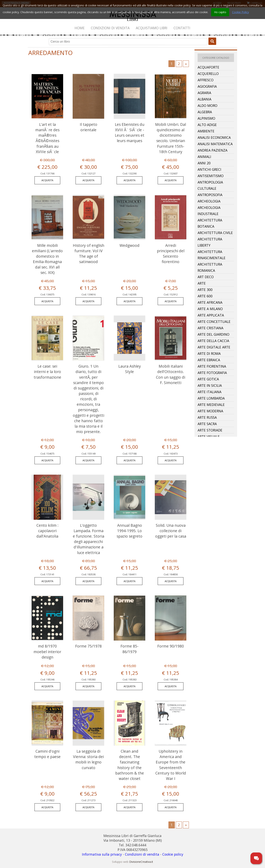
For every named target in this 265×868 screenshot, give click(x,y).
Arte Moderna (210, 411)
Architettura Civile (215, 233)
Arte (202, 283)
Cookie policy (173, 854)
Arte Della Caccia (213, 341)
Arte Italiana (210, 392)
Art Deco (206, 277)
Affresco (206, 80)
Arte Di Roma (209, 353)
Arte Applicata (211, 315)
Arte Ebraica (209, 360)
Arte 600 (205, 296)
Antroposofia (210, 195)
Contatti (182, 28)
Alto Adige (207, 125)
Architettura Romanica (210, 267)
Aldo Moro (207, 105)
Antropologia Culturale (210, 185)
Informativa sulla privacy (102, 854)
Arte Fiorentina (212, 366)
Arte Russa (207, 417)
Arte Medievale (211, 405)
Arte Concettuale (214, 322)
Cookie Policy (240, 12)
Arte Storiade (210, 430)
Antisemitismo (211, 176)
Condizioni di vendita (110, 28)
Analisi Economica (214, 137)
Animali (204, 157)
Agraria (204, 93)
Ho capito (220, 12)
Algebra (205, 112)
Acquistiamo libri (152, 28)
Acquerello (208, 74)
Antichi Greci (209, 169)
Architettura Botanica (210, 223)
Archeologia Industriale (209, 211)
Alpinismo (206, 118)
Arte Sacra (207, 424)
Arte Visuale (209, 437)
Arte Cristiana (210, 328)
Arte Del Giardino (213, 334)
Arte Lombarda (211, 398)
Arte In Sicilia (210, 385)
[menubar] (132, 28)
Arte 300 (205, 290)
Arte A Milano (210, 309)
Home (80, 28)
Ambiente (206, 131)
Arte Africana (210, 302)
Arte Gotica (208, 379)
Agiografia (207, 86)
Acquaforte (208, 67)
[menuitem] (80, 28)
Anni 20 (204, 163)
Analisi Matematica (215, 144)
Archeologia (209, 201)
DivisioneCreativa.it (141, 862)
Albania (204, 99)
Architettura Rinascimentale (212, 255)
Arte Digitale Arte (214, 347)
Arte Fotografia (212, 373)
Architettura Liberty (210, 242)
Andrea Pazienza (213, 150)
